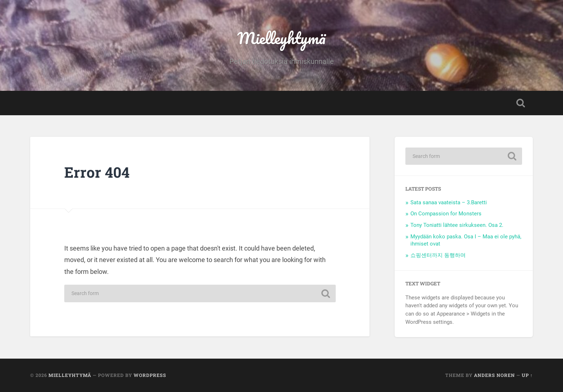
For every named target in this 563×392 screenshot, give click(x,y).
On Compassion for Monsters (446, 214)
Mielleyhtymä (281, 38)
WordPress (150, 375)
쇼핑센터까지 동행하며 (438, 255)
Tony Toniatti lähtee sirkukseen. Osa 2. (457, 225)
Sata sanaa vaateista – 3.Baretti (449, 202)
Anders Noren (494, 375)
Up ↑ (527, 375)
